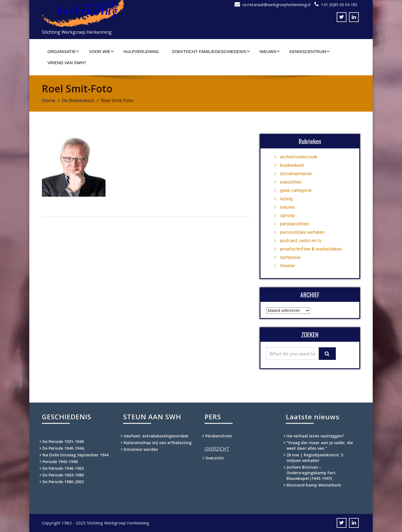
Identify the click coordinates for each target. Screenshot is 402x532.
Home (49, 100)
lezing (286, 199)
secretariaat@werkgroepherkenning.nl (276, 5)
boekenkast (292, 165)
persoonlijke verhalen (302, 232)
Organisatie (63, 51)
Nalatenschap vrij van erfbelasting (158, 443)
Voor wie (101, 51)
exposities (291, 182)
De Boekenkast (78, 100)
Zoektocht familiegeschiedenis (211, 51)
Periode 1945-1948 (60, 462)
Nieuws (270, 51)
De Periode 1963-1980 (63, 475)
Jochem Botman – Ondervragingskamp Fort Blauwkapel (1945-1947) (311, 473)
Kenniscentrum (310, 51)
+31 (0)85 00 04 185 (339, 5)
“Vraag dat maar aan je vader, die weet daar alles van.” (320, 445)
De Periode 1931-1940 (63, 441)
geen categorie (296, 190)
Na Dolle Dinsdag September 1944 (76, 455)
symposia (290, 257)
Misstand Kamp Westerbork (314, 485)
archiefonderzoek (299, 157)
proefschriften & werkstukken (311, 249)
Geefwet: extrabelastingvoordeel (156, 436)
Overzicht (215, 458)
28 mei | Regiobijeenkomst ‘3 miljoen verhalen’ (315, 458)
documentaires (296, 174)
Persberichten (219, 436)
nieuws (287, 207)
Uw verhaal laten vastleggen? (315, 436)
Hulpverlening (141, 51)
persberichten (294, 224)
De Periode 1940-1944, (64, 448)
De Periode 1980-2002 (63, 482)
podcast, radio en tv (301, 240)
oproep (287, 215)
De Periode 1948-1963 (63, 468)
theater (288, 266)
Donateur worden (141, 449)
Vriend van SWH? (67, 63)
